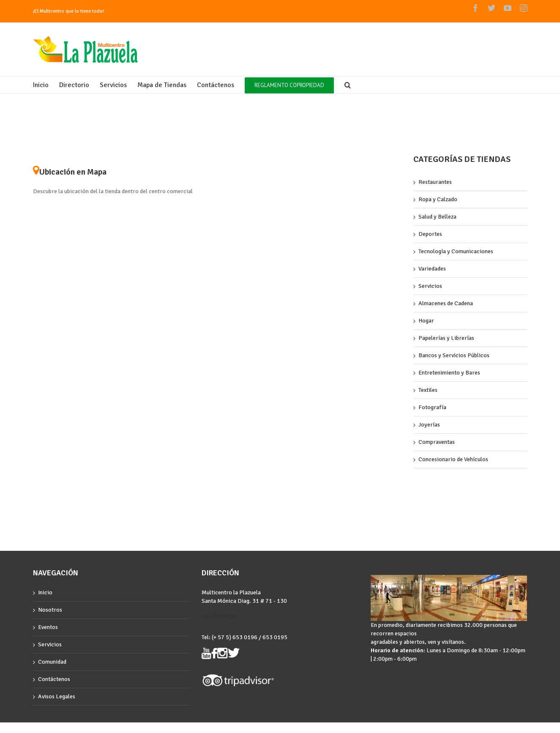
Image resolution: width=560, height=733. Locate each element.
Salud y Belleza (437, 217)
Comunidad (52, 662)
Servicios (430, 286)
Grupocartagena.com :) (57, 730)
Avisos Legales (57, 696)
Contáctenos (54, 679)
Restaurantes (435, 182)
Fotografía (432, 407)
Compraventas (437, 442)
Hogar (426, 321)
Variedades (432, 269)
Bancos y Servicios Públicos (454, 355)
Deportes (430, 234)
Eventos (48, 627)
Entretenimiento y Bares (449, 373)
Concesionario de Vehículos (453, 459)
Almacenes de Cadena (446, 303)
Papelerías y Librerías (446, 338)
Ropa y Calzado (438, 199)
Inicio (45, 592)
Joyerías (429, 425)
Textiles (428, 390)
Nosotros (50, 610)
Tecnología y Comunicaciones (456, 251)
